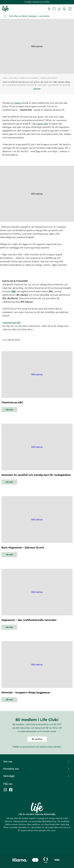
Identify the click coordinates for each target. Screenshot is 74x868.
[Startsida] (6, 9)
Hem (5, 78)
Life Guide (13, 78)
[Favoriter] (54, 9)
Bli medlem (37, 739)
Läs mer (9, 410)
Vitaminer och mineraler (29, 78)
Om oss (37, 762)
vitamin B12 (42, 124)
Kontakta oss (37, 769)
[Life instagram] (5, 791)
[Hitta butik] (49, 9)
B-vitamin (16, 103)
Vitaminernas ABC (12, 323)
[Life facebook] (11, 791)
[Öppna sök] (38, 16)
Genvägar (37, 776)
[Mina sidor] (59, 9)
